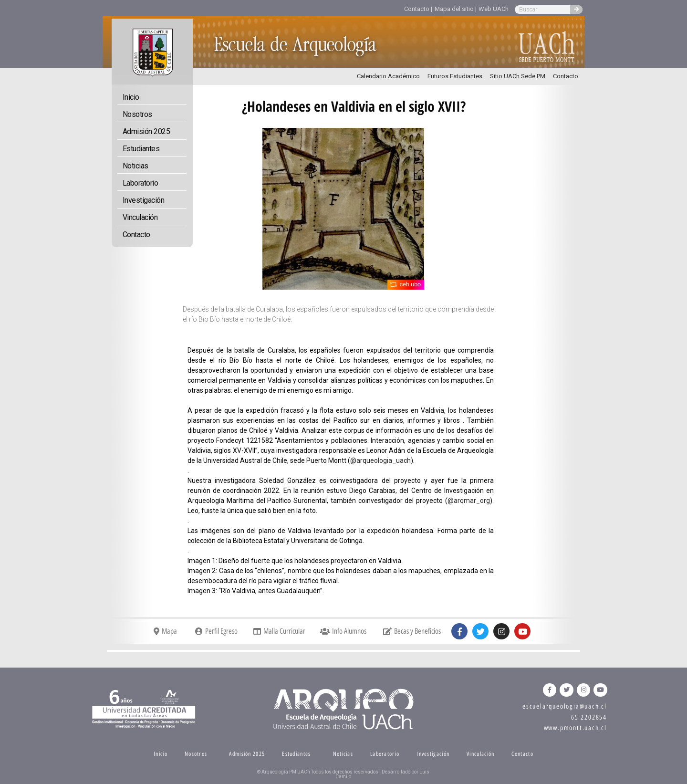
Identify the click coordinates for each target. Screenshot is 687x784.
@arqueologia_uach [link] (380, 460)
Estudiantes (141, 149)
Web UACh (494, 9)
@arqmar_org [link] (469, 501)
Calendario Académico (388, 76)
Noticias (135, 166)
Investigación (144, 200)
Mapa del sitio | (456, 9)
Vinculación (140, 217)
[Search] (576, 10)
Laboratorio (141, 183)
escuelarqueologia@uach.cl (565, 706)
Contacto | (418, 9)
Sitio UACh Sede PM (518, 76)
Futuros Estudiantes (455, 76)
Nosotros (137, 114)
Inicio (131, 97)
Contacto (566, 76)
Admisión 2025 (146, 131)
